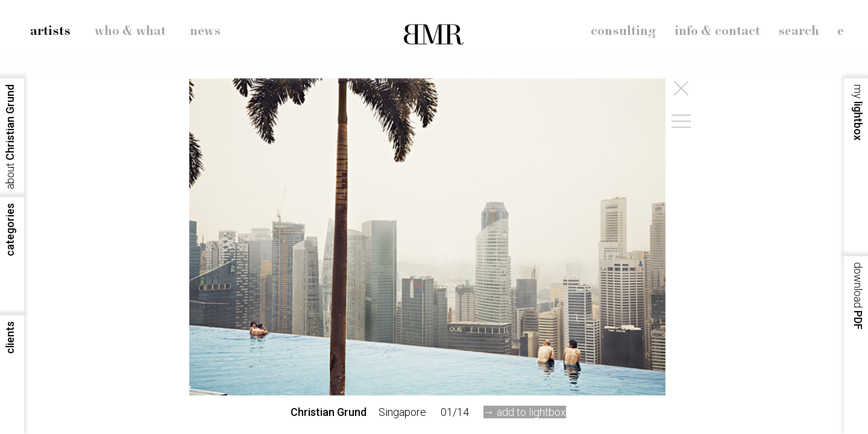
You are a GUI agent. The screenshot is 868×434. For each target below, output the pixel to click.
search (799, 31)
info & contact (717, 31)
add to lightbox (531, 412)
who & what (130, 31)
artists (50, 31)
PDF (858, 296)
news (205, 31)
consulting (624, 31)
